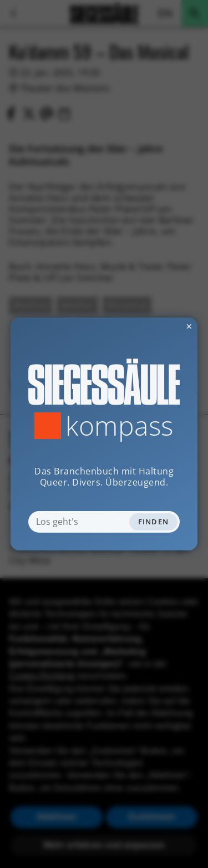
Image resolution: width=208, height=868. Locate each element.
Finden (154, 522)
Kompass (120, 426)
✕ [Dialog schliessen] (162, 326)
